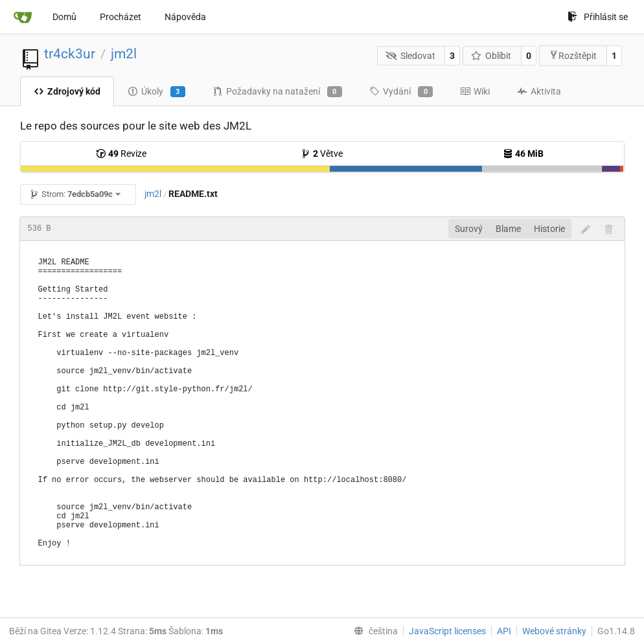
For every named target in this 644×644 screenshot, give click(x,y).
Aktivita (539, 91)
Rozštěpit (573, 55)
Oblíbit (491, 56)
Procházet (121, 17)
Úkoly (156, 92)
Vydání (401, 92)
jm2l (124, 54)
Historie (549, 229)
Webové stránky (554, 631)
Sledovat (410, 56)
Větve (322, 154)
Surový (469, 229)
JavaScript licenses (447, 631)
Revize (121, 154)
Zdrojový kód (67, 91)
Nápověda (185, 17)
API (504, 631)
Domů (64, 17)
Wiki (475, 91)
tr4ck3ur (70, 54)
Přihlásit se (598, 17)
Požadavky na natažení (277, 92)
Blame (508, 229)
